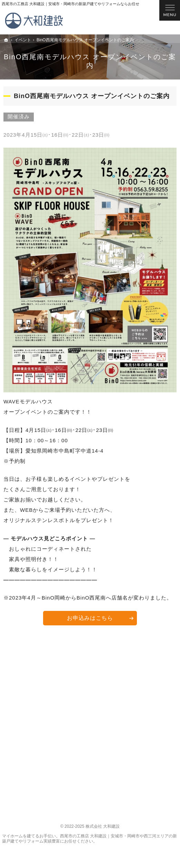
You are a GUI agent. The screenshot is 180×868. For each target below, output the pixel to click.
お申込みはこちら (90, 618)
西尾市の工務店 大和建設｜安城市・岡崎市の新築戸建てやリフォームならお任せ (71, 4)
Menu (170, 10)
